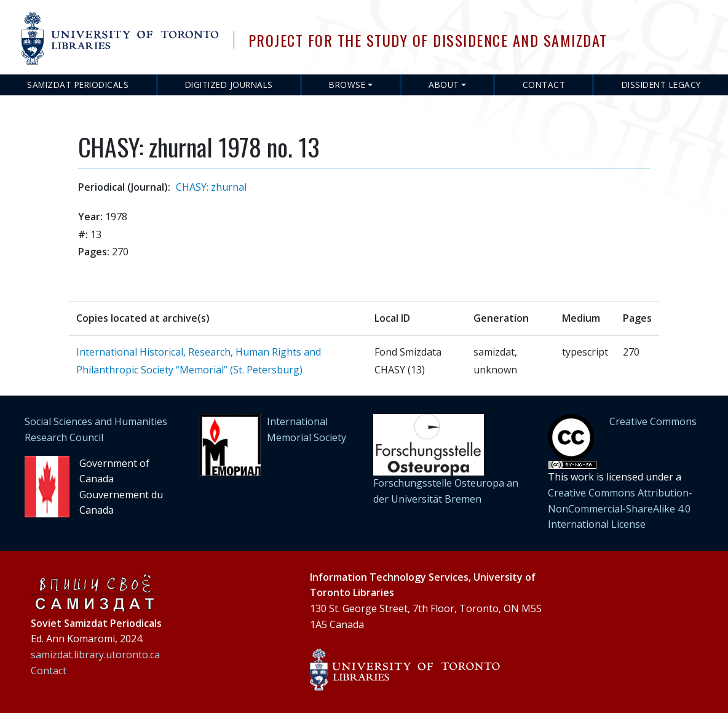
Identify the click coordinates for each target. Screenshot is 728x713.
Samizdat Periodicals (78, 85)
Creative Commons (653, 421)
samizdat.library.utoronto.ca (95, 655)
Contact (544, 85)
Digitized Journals (229, 85)
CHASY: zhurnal (211, 187)
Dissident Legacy (661, 85)
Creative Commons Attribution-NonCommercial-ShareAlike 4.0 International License (620, 508)
